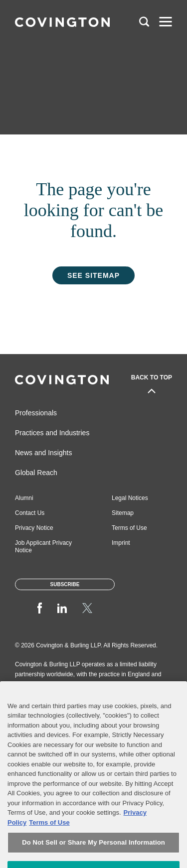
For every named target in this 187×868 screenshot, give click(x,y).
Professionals (36, 413)
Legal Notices (130, 498)
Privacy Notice (34, 528)
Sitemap (123, 513)
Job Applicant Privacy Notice (43, 547)
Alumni (24, 498)
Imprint (121, 543)
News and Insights (43, 453)
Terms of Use (129, 528)
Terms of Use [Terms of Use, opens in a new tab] (49, 838)
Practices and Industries (52, 433)
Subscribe (65, 584)
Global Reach (36, 473)
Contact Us (30, 513)
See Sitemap (93, 275)
